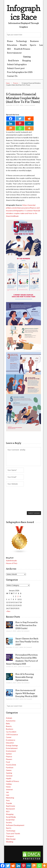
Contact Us (12, 76)
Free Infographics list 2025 (20, 72)
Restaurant (10, 809)
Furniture (10, 767)
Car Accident (11, 732)
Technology (21, 41)
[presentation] (16, 499)
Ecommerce (11, 740)
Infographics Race (23, 12)
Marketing (10, 798)
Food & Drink (11, 765)
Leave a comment (30, 105)
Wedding (10, 842)
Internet (9, 789)
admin (22, 105)
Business (34, 41)
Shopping (26, 60)
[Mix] (11, 128)
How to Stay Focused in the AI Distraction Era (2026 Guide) (27, 625)
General (9, 776)
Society (9, 822)
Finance (16, 83)
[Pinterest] (20, 123)
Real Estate (14, 60)
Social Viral (10, 820)
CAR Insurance (12, 734)
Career (9, 737)
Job (7, 792)
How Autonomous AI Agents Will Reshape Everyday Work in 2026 (26, 693)
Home (10, 41)
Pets (8, 800)
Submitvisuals (11, 560)
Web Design (11, 839)
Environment (11, 751)
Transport (10, 836)
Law (41, 45)
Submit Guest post (16, 68)
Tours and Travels (13, 833)
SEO (9, 49)
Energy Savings (12, 745)
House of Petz (12, 563)
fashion (9, 754)
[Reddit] (29, 119)
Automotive (11, 721)
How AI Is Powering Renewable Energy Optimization (25, 677)
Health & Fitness (22, 49)
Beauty (9, 726)
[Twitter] (20, 119)
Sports (33, 45)
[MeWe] (29, 123)
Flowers (9, 759)
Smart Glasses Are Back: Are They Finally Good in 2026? (27, 642)
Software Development (15, 825)
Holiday (9, 784)
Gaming (27, 57)
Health (23, 45)
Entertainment (14, 53)
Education (12, 45)
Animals (9, 718)
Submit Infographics (17, 64)
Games (9, 770)
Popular (9, 803)
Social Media (11, 817)
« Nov (8, 611)
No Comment (25, 631)
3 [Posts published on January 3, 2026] (18, 596)
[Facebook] (11, 119)
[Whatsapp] (20, 128)
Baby (8, 723)
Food (8, 762)
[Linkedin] (11, 123)
